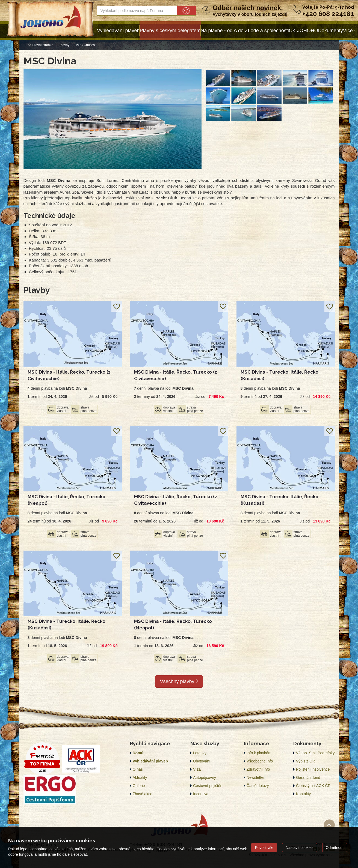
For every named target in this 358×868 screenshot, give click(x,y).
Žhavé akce (143, 794)
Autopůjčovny (205, 777)
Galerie (139, 786)
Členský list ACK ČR (313, 786)
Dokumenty (331, 31)
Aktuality (140, 777)
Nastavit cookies (300, 848)
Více (348, 31)
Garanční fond (308, 777)
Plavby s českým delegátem (170, 31)
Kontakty (303, 794)
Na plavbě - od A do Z (224, 31)
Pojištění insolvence (313, 769)
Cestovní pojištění (208, 786)
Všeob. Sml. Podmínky (315, 753)
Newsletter (256, 777)
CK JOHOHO (304, 31)
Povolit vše (264, 848)
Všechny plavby (179, 681)
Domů (138, 753)
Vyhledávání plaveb (118, 31)
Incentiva (201, 794)
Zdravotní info (258, 769)
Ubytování (202, 761)
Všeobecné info (260, 761)
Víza (197, 769)
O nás (138, 769)
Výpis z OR (306, 761)
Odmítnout (335, 848)
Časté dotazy (258, 786)
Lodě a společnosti (268, 31)
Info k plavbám (259, 753)
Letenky (200, 753)
